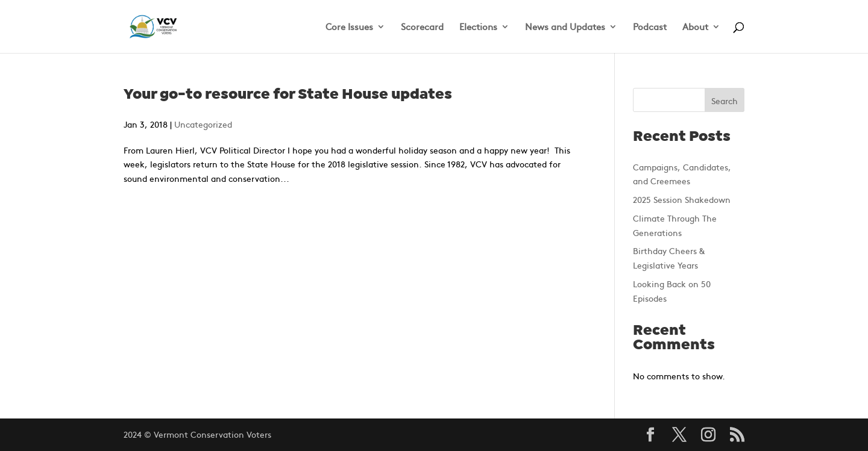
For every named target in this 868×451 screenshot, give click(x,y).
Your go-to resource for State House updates (288, 95)
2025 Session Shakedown (682, 199)
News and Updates (565, 27)
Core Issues (349, 27)
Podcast (650, 27)
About (695, 27)
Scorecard (422, 27)
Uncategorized (203, 124)
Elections (478, 27)
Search (725, 101)
